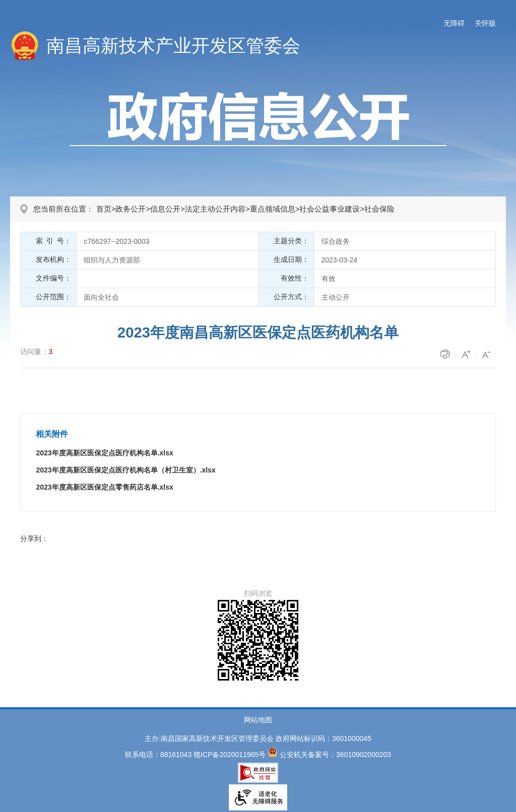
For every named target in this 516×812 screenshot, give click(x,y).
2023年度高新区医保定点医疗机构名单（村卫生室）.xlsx (125, 470)
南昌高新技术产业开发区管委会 (173, 46)
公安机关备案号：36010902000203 (335, 755)
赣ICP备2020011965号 (230, 755)
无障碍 (454, 23)
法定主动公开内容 (215, 209)
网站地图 (258, 720)
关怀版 (485, 23)
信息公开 (165, 209)
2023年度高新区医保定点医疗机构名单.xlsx (104, 453)
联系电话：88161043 (158, 755)
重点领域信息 (273, 209)
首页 (104, 209)
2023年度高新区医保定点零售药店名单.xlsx (104, 487)
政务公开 (131, 209)
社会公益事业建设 (330, 209)
